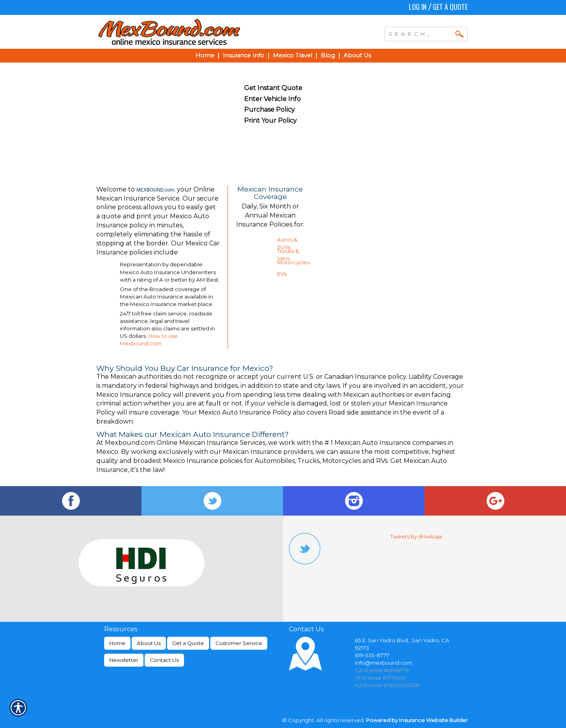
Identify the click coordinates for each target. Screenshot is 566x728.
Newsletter (124, 660)
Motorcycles (293, 262)
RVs (282, 274)
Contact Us (164, 660)
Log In (418, 7)
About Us (149, 643)
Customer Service (239, 643)
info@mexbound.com (384, 663)
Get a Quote (450, 7)
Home (117, 643)
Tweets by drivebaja (416, 536)
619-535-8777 (372, 655)
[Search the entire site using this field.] (420, 33)
